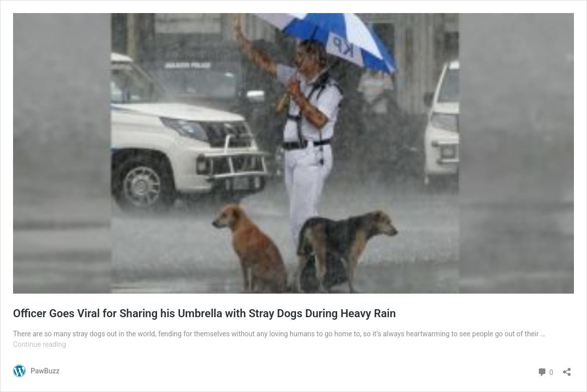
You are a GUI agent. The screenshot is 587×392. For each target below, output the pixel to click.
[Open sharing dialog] (567, 369)
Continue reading (40, 344)
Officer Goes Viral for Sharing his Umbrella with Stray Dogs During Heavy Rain (204, 313)
